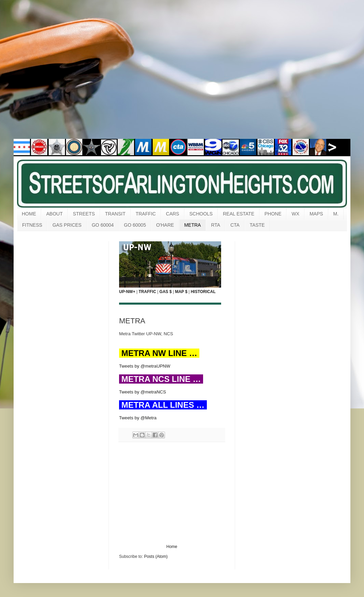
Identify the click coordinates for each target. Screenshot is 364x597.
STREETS (84, 214)
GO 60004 (103, 225)
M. (336, 214)
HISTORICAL (203, 292)
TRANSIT (115, 214)
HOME (29, 214)
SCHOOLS (201, 214)
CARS (173, 214)
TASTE (257, 225)
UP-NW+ (127, 292)
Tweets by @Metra (138, 418)
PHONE (273, 214)
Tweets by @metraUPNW (145, 366)
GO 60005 (135, 225)
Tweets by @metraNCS (143, 392)
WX (295, 214)
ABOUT (54, 214)
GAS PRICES (67, 225)
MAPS (316, 214)
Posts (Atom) (156, 556)
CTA (235, 225)
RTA (216, 225)
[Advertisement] (64, 74)
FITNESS (32, 225)
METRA (192, 225)
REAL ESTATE (238, 214)
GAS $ (166, 292)
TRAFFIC (146, 214)
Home (172, 547)
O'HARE (165, 225)
